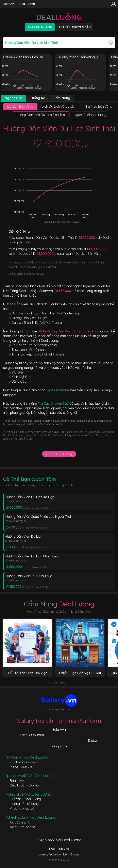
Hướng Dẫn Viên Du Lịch (30, 318)
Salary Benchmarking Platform (59, 721)
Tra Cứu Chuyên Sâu (54, 403)
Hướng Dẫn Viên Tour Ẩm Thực (29, 576)
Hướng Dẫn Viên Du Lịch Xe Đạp (30, 497)
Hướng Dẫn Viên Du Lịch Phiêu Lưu (31, 556)
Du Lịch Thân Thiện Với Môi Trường (37, 323)
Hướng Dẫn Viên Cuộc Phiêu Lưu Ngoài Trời (38, 517)
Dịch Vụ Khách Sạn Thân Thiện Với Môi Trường (45, 313)
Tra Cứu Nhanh (58, 390)
